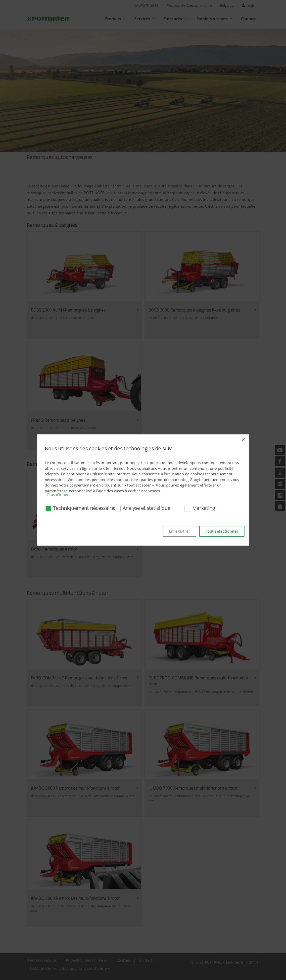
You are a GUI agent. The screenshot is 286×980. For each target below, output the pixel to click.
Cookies (123, 960)
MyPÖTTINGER (147, 5)
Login (249, 5)
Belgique (227, 5)
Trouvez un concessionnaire (189, 5)
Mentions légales (42, 960)
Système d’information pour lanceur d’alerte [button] (68, 969)
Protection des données (87, 960)
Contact (146, 960)
